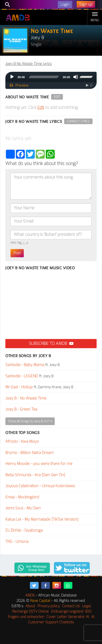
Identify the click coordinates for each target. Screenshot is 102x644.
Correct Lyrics (78, 121)
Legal (87, 606)
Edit (57, 97)
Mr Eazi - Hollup (19, 387)
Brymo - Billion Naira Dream (30, 453)
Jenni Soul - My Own (23, 508)
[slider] (44, 77)
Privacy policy (49, 606)
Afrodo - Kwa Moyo (22, 441)
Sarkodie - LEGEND (22, 376)
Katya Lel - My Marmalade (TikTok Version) (42, 519)
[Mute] (76, 77)
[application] (51, 77)
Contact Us (71, 606)
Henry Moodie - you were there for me (39, 464)
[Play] (12, 77)
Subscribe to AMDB (51, 343)
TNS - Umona (17, 542)
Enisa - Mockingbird (22, 497)
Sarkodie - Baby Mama (25, 365)
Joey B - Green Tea (21, 409)
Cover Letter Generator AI (68, 617)
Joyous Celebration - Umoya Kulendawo (40, 486)
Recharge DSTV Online (31, 611)
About (30, 606)
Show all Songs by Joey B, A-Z (30, 421)
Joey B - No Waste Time (26, 398)
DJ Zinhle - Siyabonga (24, 530)
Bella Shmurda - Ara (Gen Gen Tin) (35, 475)
